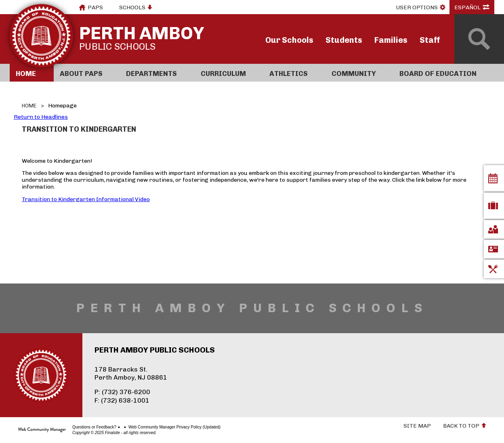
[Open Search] (479, 39)
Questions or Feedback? (94, 427)
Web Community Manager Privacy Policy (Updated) (174, 427)
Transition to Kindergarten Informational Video (86, 199)
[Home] (32, 73)
